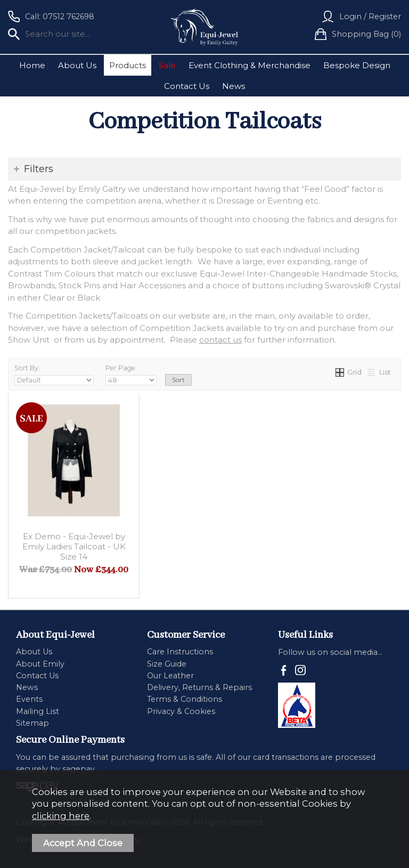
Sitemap (32, 723)
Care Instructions (180, 652)
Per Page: (131, 375)
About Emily (40, 664)
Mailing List (38, 711)
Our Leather (170, 676)
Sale (167, 65)
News (234, 86)
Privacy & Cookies (181, 711)
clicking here (61, 816)
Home (32, 65)
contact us (220, 340)
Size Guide (167, 664)
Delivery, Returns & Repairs (199, 687)
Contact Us (187, 86)
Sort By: (54, 375)
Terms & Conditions (185, 699)
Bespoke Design (357, 65)
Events (29, 699)
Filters (39, 169)
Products (128, 65)
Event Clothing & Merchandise (250, 65)
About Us (77, 65)
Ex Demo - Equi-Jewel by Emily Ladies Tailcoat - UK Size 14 (74, 546)
